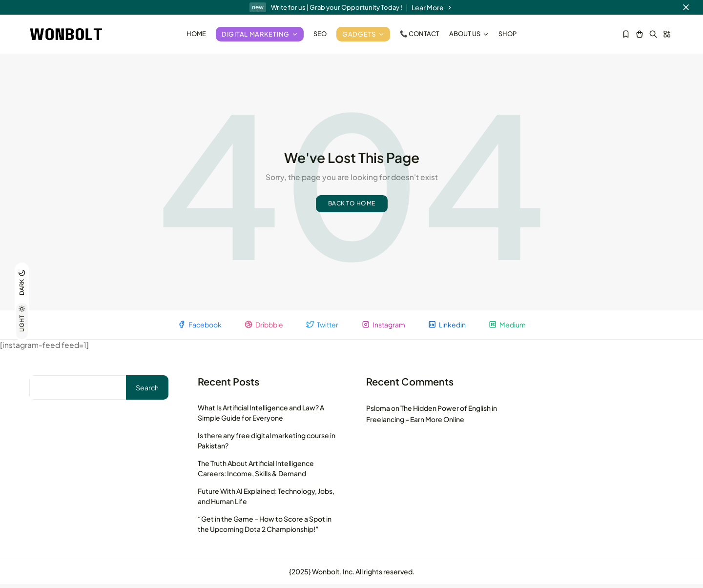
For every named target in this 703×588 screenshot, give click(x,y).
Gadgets (363, 34)
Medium (512, 328)
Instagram (384, 328)
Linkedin (450, 328)
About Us (469, 34)
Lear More (433, 7)
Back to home (352, 206)
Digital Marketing (260, 34)
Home (196, 34)
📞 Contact (420, 34)
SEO (320, 34)
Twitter (321, 328)
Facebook (195, 328)
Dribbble (261, 328)
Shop (507, 34)
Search (147, 391)
